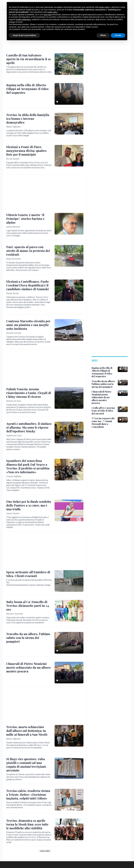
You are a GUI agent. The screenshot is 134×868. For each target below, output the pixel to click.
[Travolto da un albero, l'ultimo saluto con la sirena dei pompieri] (29, 638)
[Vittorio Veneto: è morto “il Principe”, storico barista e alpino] (29, 219)
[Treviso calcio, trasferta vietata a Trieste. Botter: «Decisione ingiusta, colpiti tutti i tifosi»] (29, 794)
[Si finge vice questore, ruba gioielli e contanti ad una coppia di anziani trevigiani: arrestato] (29, 765)
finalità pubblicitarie (23, 19)
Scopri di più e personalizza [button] (24, 35)
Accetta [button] (118, 35)
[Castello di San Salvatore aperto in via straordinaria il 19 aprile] (29, 59)
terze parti (48, 15)
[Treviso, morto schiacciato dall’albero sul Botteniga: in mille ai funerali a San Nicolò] (29, 731)
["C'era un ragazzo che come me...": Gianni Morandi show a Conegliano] (104, 423)
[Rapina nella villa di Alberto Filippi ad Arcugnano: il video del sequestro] (29, 89)
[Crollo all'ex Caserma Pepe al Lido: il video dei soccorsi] (104, 411)
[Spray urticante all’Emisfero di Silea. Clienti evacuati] (29, 574)
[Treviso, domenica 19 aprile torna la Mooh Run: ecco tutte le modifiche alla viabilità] (29, 824)
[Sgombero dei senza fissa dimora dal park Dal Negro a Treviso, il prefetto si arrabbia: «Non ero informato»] (29, 466)
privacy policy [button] (104, 7)
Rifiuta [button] (103, 35)
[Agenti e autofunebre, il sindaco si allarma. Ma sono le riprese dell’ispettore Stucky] (29, 427)
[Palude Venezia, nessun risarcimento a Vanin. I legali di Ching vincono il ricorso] (29, 393)
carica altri (45, 851)
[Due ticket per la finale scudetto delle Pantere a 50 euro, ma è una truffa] (29, 505)
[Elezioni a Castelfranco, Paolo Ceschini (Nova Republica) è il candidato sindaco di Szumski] (29, 285)
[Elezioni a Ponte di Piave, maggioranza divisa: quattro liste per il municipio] (29, 151)
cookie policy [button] (52, 12)
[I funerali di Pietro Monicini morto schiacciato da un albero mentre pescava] (29, 667)
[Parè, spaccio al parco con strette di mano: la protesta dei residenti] (29, 251)
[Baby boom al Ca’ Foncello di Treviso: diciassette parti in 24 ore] (29, 606)
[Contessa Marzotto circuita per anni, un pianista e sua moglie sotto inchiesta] (29, 325)
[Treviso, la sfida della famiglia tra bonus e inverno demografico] (29, 119)
